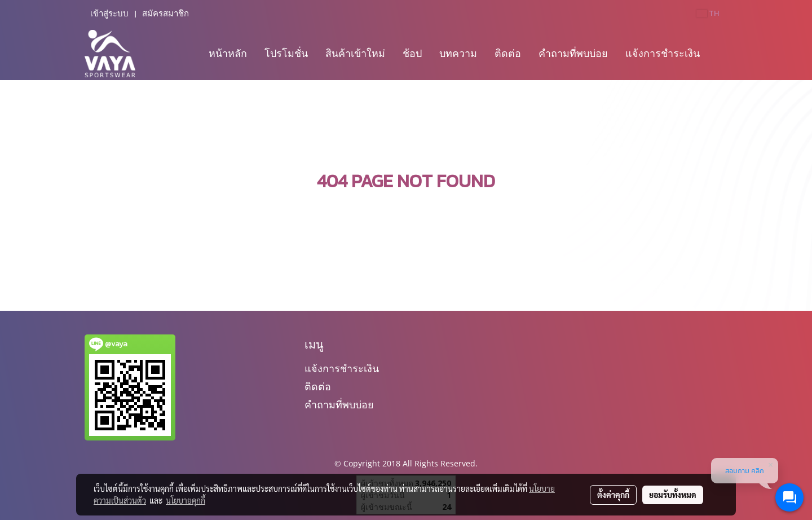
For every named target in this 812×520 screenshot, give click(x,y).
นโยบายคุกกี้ (186, 500)
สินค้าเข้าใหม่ (355, 53)
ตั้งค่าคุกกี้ (613, 495)
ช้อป (412, 53)
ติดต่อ (508, 53)
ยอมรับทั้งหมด (673, 495)
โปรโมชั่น (286, 53)
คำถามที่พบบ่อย (573, 53)
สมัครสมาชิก (166, 14)
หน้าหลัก (228, 53)
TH (708, 13)
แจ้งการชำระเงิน (663, 53)
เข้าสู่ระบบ (109, 14)
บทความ (458, 53)
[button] (718, 54)
